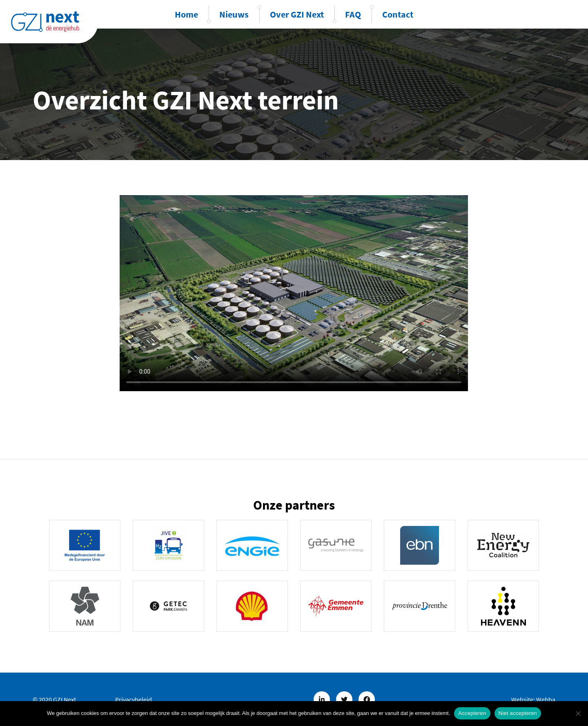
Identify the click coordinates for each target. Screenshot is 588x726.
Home (186, 14)
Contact (398, 14)
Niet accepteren (518, 713)
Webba (546, 699)
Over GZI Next (297, 14)
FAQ (353, 14)
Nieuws (234, 14)
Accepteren (472, 713)
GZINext (45, 22)
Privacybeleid (134, 699)
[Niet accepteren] (578, 713)
